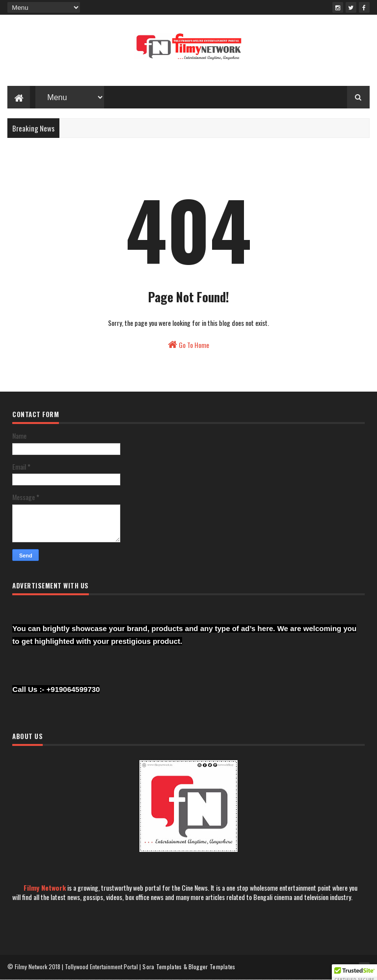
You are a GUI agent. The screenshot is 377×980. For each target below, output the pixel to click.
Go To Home (188, 345)
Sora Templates (162, 967)
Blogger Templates (212, 967)
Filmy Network (45, 887)
